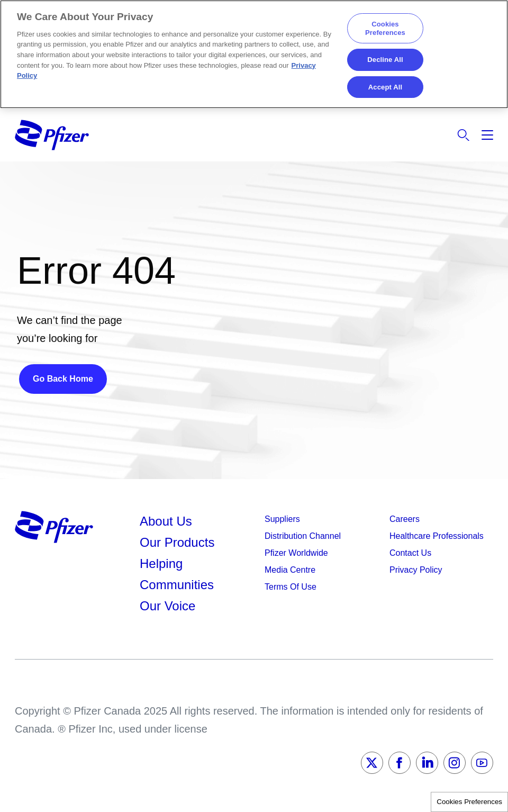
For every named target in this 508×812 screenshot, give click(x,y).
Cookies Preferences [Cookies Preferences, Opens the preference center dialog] (385, 28)
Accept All (385, 87)
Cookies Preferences (469, 802)
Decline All (385, 60)
